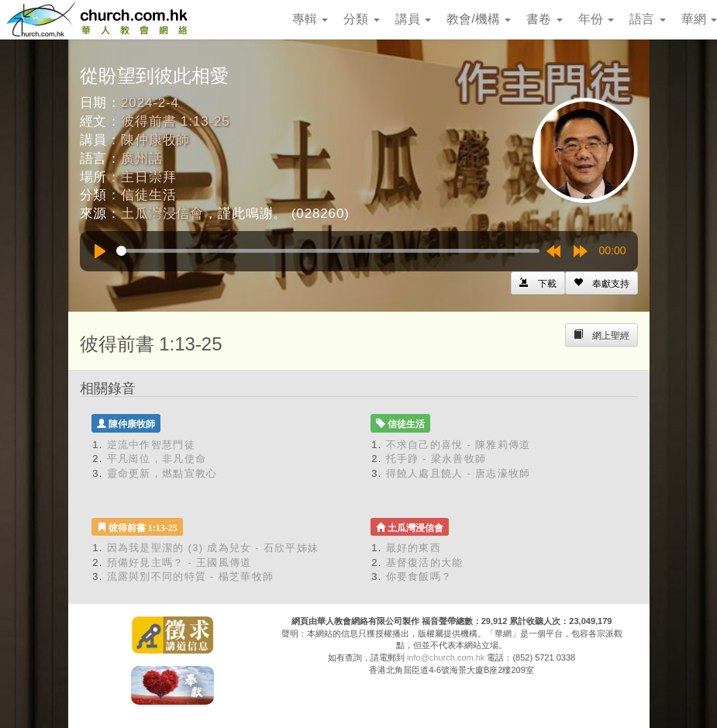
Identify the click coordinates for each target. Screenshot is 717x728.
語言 (647, 19)
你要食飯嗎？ (419, 576)
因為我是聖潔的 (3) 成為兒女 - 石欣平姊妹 (213, 548)
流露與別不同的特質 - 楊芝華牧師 (191, 576)
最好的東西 (414, 548)
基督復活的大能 (425, 562)
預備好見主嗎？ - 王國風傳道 (179, 562)
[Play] (100, 251)
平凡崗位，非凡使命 (157, 459)
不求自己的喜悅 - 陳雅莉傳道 (458, 445)
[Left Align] (602, 283)
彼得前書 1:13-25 (176, 121)
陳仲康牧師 (155, 140)
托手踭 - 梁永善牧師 (436, 459)
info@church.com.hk (446, 657)
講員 (413, 19)
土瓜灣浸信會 (162, 214)
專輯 (310, 19)
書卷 (544, 19)
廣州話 (142, 159)
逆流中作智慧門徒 (151, 445)
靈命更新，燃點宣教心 (162, 473)
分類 (361, 19)
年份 (596, 19)
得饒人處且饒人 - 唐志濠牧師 (458, 473)
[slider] (328, 251)
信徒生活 (148, 195)
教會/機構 (479, 19)
